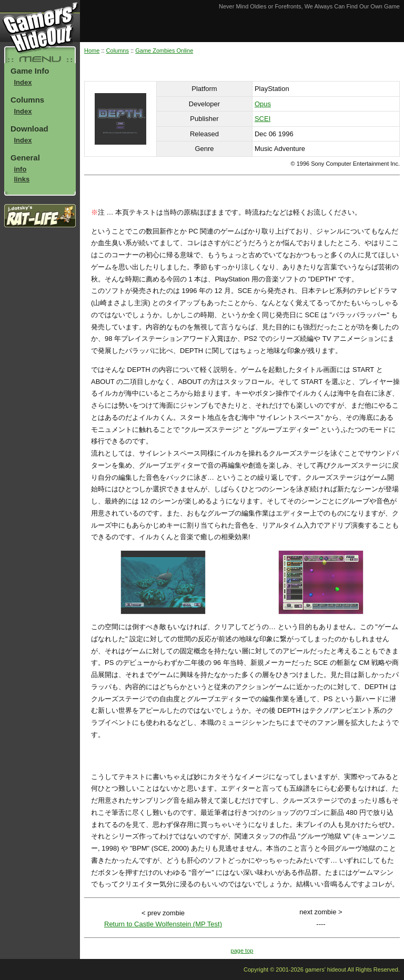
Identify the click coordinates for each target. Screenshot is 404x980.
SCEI (262, 119)
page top (242, 951)
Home (92, 50)
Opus (263, 104)
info (21, 169)
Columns (118, 50)
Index (23, 82)
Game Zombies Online (164, 50)
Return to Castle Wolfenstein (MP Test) (163, 924)
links (22, 179)
